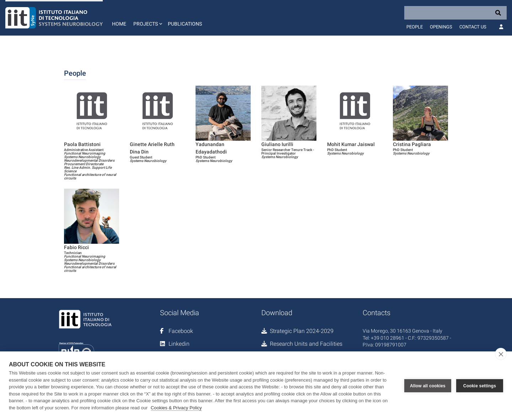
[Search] (455, 13)
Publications (185, 24)
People (415, 27)
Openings (441, 27)
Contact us (473, 27)
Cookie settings (480, 386)
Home (119, 24)
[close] (501, 354)
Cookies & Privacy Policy (176, 408)
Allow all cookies (428, 386)
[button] (147, 18)
